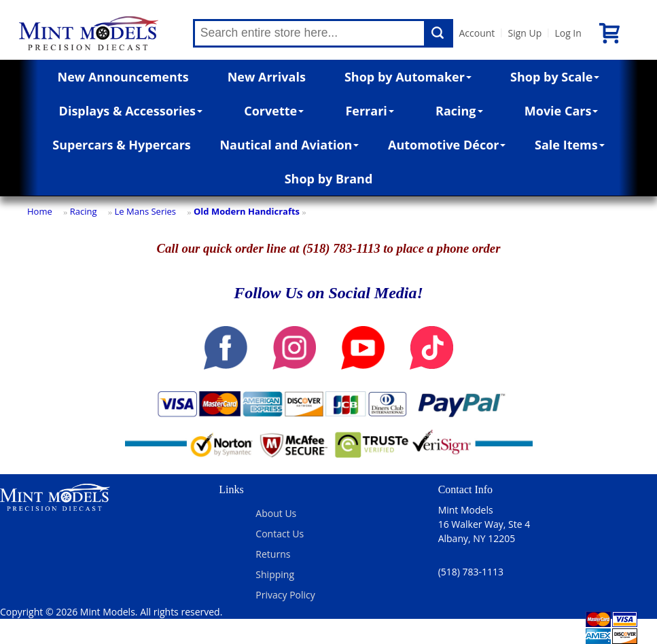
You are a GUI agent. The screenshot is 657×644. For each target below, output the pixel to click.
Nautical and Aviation (289, 145)
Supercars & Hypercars (122, 145)
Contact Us (280, 534)
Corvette (274, 111)
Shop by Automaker (408, 77)
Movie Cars (562, 111)
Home (40, 211)
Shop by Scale (555, 77)
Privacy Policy (285, 595)
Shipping (275, 574)
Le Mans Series (145, 211)
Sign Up (525, 33)
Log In (568, 33)
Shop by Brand (329, 179)
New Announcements (123, 77)
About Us (276, 513)
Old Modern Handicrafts (247, 211)
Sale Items (570, 145)
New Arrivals (267, 77)
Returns (273, 554)
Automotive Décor (447, 145)
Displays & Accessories (131, 111)
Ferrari (369, 111)
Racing (459, 111)
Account (477, 33)
